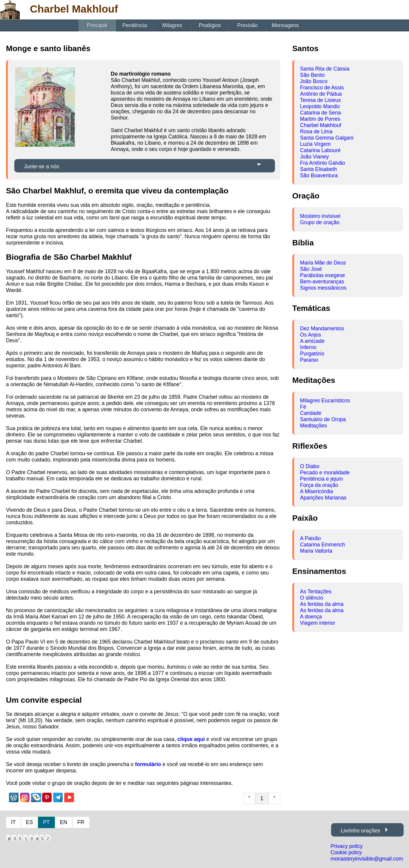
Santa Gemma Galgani (327, 138)
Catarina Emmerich (323, 545)
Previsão (247, 25)
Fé (303, 407)
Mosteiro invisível (320, 216)
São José (311, 269)
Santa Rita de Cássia (325, 69)
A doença (311, 617)
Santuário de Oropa (323, 419)
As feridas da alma (322, 604)
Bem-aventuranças (322, 282)
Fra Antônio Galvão (323, 163)
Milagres (172, 25)
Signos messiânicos (323, 288)
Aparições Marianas (323, 498)
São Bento (312, 75)
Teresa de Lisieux (320, 100)
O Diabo (310, 466)
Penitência (135, 25)
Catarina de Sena (320, 113)
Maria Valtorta (316, 551)
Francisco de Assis (322, 88)
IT (13, 822)
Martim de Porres (320, 119)
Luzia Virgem (315, 144)
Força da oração (319, 485)
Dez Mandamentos (322, 328)
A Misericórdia (317, 491)
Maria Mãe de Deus (323, 263)
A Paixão (310, 538)
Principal (97, 25)
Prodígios (210, 25)
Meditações (313, 426)
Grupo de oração (320, 222)
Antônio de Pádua (321, 94)
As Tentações (316, 592)
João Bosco (314, 81)
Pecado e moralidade (325, 473)
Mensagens (285, 25)
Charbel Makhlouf (321, 125)
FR (81, 822)
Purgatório (312, 354)
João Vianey (315, 157)
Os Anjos (310, 335)
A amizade (312, 341)
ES (29, 822)
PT (46, 822)
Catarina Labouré (320, 150)
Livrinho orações (360, 831)
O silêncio (312, 598)
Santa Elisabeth (318, 169)
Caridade (311, 413)
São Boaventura (319, 175)
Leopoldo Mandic (320, 106)
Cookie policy (346, 852)
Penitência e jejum (322, 479)
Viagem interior (318, 623)
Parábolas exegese (323, 275)
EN (64, 822)
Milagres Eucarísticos (325, 401)
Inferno (308, 347)
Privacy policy (347, 846)
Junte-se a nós (41, 166)
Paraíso (309, 360)
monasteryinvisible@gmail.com (367, 859)
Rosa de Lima (316, 132)
